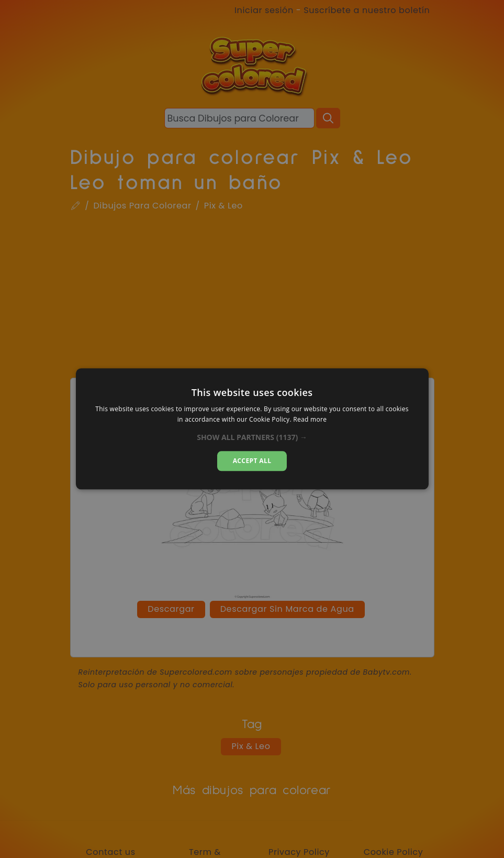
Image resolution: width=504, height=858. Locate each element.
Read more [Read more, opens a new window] (310, 420)
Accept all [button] (252, 461)
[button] (252, 437)
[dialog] (252, 429)
